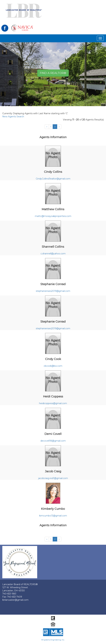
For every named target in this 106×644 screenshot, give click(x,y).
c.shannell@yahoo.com (53, 254)
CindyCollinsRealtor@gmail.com (53, 179)
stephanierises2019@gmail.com (53, 291)
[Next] (47, 127)
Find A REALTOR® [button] (53, 73)
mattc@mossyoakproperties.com (53, 216)
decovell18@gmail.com (53, 441)
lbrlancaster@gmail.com (15, 600)
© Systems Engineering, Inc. (53, 640)
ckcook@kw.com (53, 366)
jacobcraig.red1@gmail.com (53, 478)
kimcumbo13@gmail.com (53, 516)
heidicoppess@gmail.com (53, 403)
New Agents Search (13, 117)
